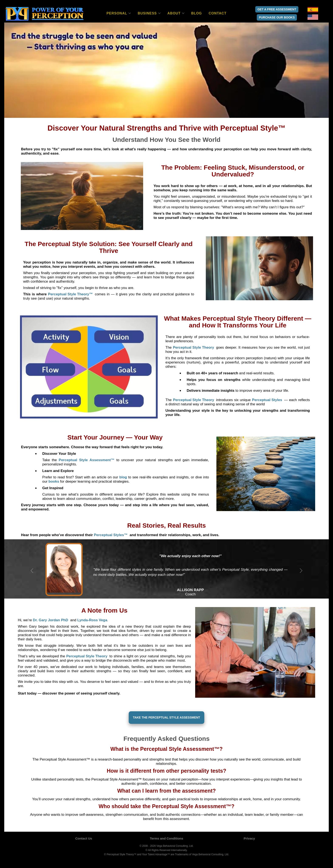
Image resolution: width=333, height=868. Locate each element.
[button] (70, 294)
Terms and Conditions (166, 838)
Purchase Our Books (277, 17)
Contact (217, 13)
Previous (32, 571)
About (174, 13)
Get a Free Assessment (277, 9)
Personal (117, 13)
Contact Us (84, 838)
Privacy (249, 838)
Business (147, 13)
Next (301, 571)
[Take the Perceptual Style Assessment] (166, 718)
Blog (196, 13)
